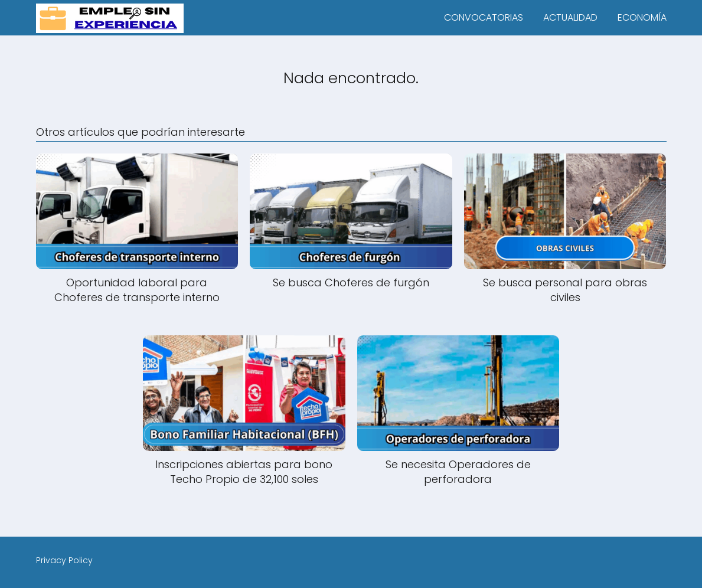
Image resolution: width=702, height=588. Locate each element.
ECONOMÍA (642, 17)
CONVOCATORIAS (484, 17)
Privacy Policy (64, 560)
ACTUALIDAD (570, 17)
